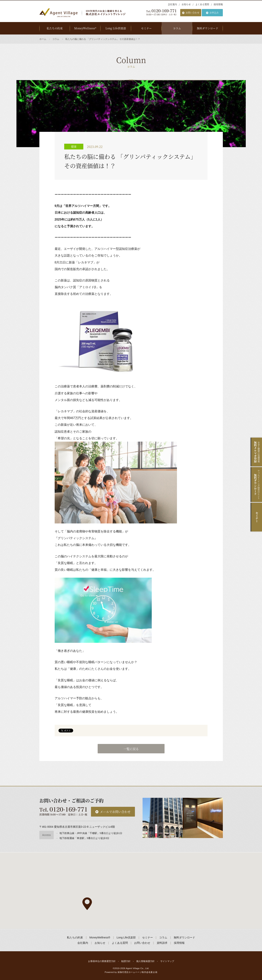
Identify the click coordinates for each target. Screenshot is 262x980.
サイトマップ (167, 961)
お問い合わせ (192, 13)
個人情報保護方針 (145, 961)
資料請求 (162, 943)
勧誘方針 (126, 961)
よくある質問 (202, 4)
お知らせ (186, 4)
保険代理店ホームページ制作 (132, 972)
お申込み (214, 13)
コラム (177, 28)
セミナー (146, 28)
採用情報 (218, 4)
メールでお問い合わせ (115, 812)
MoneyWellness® (85, 28)
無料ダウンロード (208, 28)
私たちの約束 (55, 28)
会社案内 (172, 4)
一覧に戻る (131, 749)
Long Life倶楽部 (116, 28)
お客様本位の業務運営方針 (102, 961)
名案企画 (153, 972)
